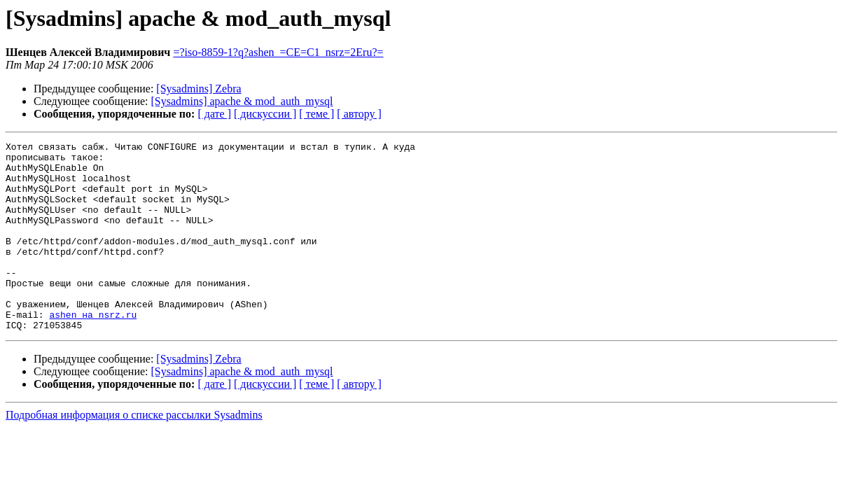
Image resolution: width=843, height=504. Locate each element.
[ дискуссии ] (265, 114)
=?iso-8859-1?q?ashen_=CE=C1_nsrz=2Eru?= (278, 52)
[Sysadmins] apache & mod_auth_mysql (242, 101)
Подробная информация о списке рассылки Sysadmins (134, 453)
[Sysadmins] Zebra (198, 89)
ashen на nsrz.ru (93, 350)
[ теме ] (316, 114)
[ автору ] (359, 114)
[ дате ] (214, 114)
